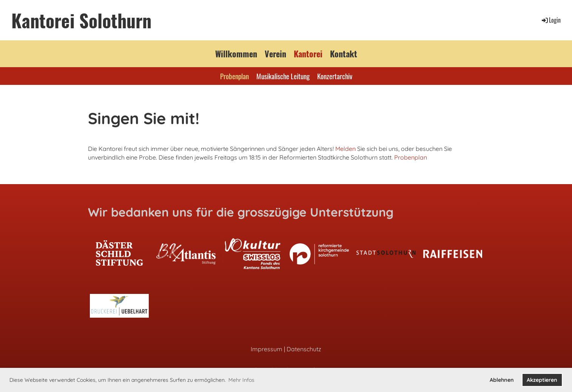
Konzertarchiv (335, 76)
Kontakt (344, 54)
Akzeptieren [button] (542, 380)
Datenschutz (304, 349)
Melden (345, 149)
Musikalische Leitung (283, 76)
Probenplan (234, 76)
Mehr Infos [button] (241, 380)
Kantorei (308, 54)
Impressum (267, 349)
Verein (275, 54)
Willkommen (236, 54)
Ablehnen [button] (502, 380)
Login (551, 20)
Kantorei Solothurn (81, 20)
